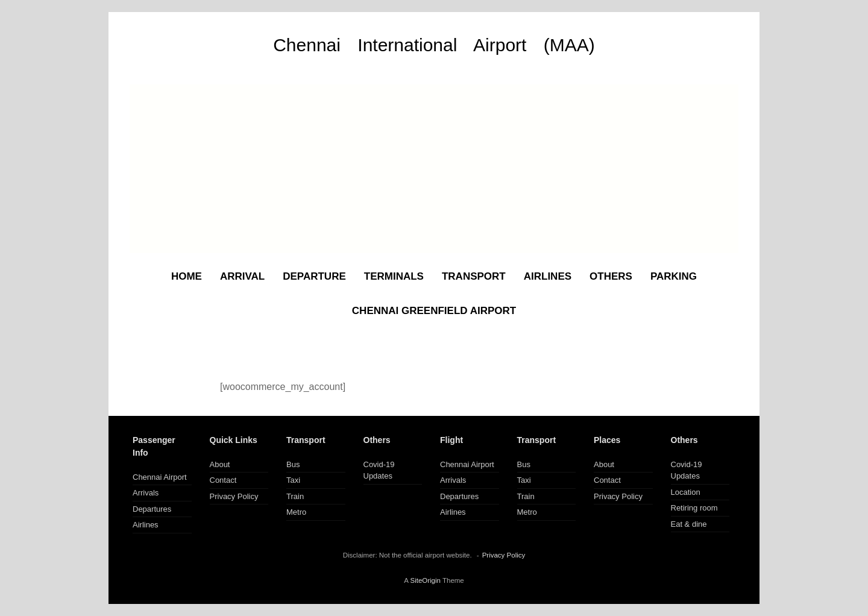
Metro (296, 512)
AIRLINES (548, 276)
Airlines (146, 525)
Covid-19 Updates (379, 470)
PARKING (674, 276)
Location (686, 492)
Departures (152, 509)
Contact (223, 480)
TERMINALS (394, 276)
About (220, 464)
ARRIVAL (242, 276)
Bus (293, 464)
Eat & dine (689, 524)
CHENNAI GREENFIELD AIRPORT (434, 311)
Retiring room (694, 508)
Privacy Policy (234, 496)
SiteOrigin (425, 580)
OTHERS (611, 276)
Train (295, 496)
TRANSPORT (474, 276)
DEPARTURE (314, 276)
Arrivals (146, 493)
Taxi (293, 480)
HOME (187, 276)
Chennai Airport (160, 477)
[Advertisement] (434, 169)
